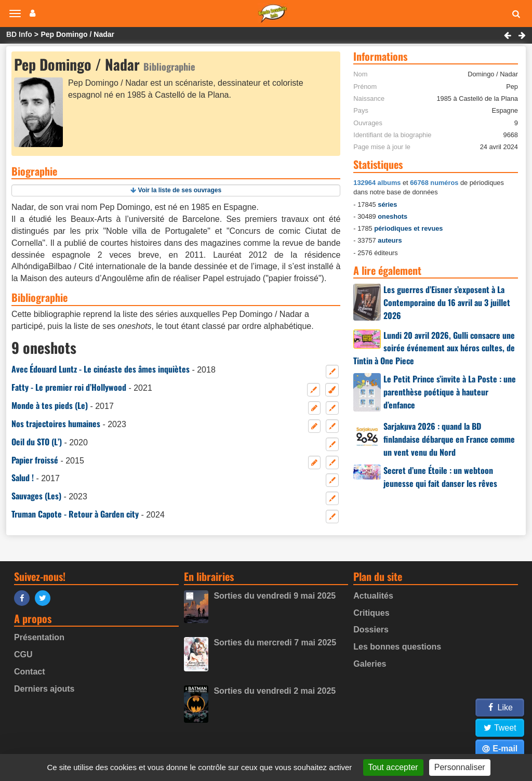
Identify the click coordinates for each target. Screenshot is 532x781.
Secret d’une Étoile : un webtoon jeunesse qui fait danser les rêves (440, 477)
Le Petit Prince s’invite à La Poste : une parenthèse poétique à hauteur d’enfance (450, 392)
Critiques (371, 613)
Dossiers (371, 630)
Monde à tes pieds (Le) (50, 405)
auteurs (390, 240)
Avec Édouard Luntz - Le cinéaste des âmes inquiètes (101, 369)
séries (387, 204)
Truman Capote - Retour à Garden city (75, 514)
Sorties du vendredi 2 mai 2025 (275, 691)
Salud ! (23, 478)
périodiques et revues (408, 228)
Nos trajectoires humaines (56, 423)
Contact (30, 672)
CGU (23, 654)
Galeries (370, 664)
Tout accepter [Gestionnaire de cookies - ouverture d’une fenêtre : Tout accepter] (393, 767)
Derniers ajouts (44, 689)
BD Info (19, 34)
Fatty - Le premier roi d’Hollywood (69, 387)
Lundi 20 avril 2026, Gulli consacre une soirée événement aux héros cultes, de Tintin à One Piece (434, 348)
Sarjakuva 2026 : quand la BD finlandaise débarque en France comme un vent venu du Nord (449, 439)
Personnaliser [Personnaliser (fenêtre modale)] (460, 767)
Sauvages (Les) (36, 496)
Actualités (373, 596)
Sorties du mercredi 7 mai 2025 (275, 643)
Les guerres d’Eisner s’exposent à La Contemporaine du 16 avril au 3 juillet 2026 (447, 302)
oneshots (393, 216)
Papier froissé (35, 460)
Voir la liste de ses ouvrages (180, 190)
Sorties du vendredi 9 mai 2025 (275, 596)
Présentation (39, 637)
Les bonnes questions (397, 647)
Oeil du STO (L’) (37, 442)
